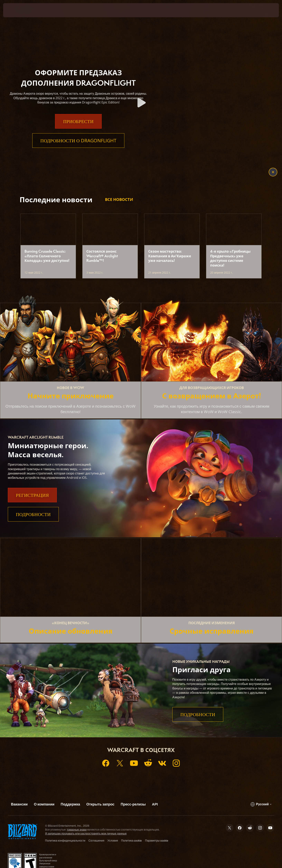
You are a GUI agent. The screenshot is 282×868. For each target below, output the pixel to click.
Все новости (119, 199)
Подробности (33, 514)
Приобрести (78, 129)
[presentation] (18, 10)
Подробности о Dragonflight (78, 148)
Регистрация (32, 495)
